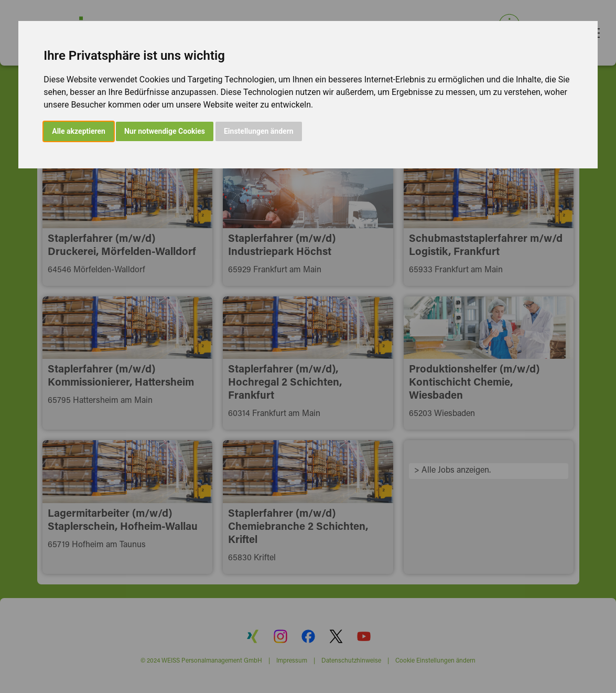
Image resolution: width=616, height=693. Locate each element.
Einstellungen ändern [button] (259, 131)
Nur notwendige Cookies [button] (165, 131)
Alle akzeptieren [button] (79, 131)
